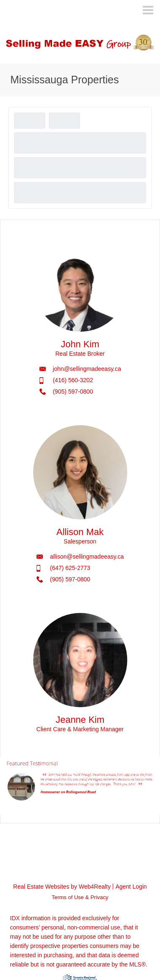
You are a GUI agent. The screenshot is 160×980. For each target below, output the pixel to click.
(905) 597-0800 (73, 391)
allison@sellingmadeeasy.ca (87, 557)
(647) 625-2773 (70, 568)
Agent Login (131, 887)
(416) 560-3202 (73, 380)
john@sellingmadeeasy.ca (87, 369)
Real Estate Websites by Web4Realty (62, 887)
